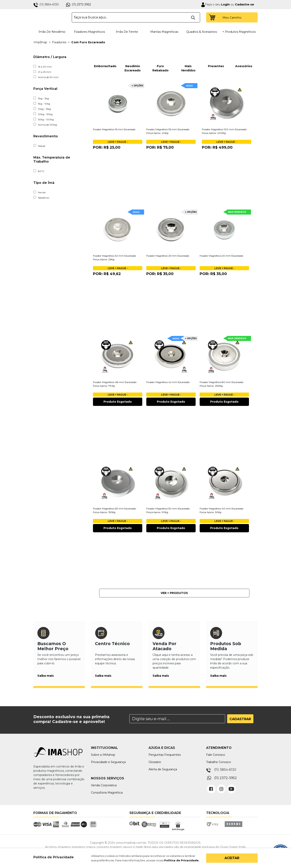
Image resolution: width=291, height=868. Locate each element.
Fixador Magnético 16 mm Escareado (114, 129)
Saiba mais (46, 676)
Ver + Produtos (174, 593)
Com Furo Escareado (88, 42)
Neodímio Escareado (133, 61)
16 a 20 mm (43, 67)
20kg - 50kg (43, 114)
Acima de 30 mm (46, 77)
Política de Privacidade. (182, 860)
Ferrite (39, 192)
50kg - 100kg (44, 119)
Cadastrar (240, 719)
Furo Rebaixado (160, 61)
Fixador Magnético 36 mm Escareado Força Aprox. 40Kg (168, 131)
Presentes (216, 58)
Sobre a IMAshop (103, 755)
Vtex (214, 828)
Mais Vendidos (188, 61)
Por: (107, 147)
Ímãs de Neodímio (52, 32)
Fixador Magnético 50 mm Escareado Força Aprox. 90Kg (168, 510)
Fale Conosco (216, 755)
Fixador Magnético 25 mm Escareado (168, 256)
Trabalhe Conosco (219, 762)
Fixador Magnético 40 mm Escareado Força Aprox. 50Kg (221, 510)
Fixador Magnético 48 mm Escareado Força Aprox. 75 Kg (115, 384)
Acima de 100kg (45, 125)
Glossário (155, 762)
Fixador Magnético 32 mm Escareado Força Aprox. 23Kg (114, 258)
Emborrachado (105, 58)
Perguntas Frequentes (165, 755)
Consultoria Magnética (107, 793)
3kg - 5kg (41, 98)
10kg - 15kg (42, 109)
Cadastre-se (245, 4)
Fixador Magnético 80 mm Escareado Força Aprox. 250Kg (221, 384)
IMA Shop (50, 17)
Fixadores (59, 42)
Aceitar (232, 858)
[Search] (177, 719)
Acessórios (244, 58)
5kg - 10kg (42, 104)
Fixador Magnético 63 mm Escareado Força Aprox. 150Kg (114, 510)
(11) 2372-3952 (81, 4)
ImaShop (40, 42)
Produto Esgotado (118, 402)
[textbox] (136, 17)
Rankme (233, 828)
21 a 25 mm (42, 72)
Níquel (39, 146)
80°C (39, 171)
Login (225, 4)
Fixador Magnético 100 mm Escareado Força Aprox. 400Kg (224, 131)
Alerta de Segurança (163, 769)
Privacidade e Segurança (108, 762)
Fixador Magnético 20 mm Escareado (221, 256)
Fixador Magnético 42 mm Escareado (168, 382)
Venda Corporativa (104, 785)
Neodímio (41, 198)
